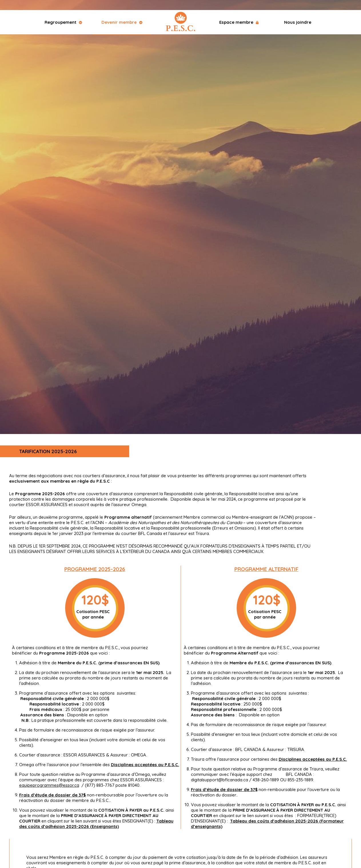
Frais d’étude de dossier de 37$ (52, 795)
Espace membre (239, 22)
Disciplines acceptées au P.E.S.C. (145, 765)
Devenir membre (122, 22)
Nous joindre (298, 22)
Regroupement (63, 22)
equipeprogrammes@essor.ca (49, 785)
